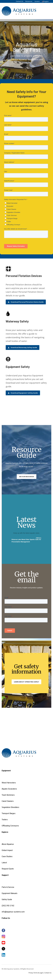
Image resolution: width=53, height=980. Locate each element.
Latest (4, 863)
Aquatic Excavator (9, 789)
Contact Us (19, 1)
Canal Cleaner (7, 801)
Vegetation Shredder (10, 807)
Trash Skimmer (8, 795)
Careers (37, 1)
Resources (29, 1)
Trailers (5, 820)
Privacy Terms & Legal (36, 973)
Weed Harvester (8, 783)
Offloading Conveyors (10, 826)
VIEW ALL (39, 538)
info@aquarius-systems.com (13, 912)
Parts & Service (8, 887)
